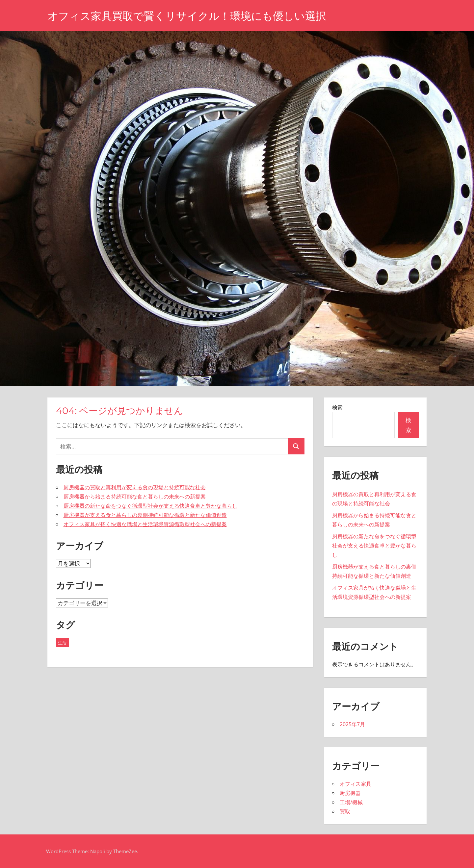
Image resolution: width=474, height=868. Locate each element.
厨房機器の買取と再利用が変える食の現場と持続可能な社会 (135, 487)
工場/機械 (351, 802)
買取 (345, 811)
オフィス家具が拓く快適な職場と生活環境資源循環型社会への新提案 (145, 524)
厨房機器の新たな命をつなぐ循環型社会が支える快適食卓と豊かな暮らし (150, 506)
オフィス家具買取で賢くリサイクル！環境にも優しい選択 (187, 16)
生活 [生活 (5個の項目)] (62, 643)
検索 (337, 407)
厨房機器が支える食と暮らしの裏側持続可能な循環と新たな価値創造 (145, 515)
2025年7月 (352, 724)
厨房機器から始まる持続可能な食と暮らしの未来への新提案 (135, 497)
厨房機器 (350, 793)
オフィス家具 (355, 784)
